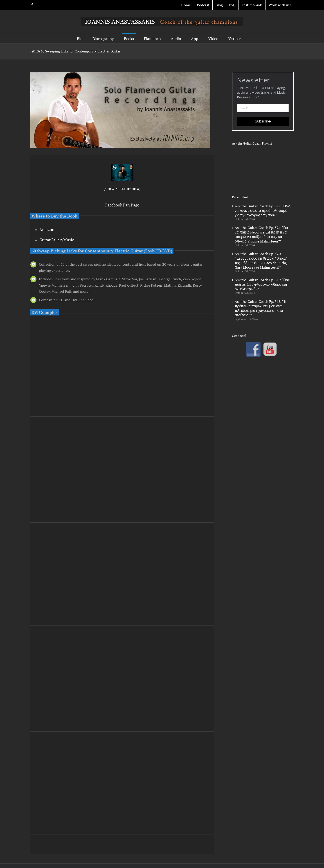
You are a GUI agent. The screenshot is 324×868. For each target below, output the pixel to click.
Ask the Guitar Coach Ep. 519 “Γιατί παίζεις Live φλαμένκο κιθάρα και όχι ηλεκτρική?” (262, 284)
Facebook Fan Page (122, 205)
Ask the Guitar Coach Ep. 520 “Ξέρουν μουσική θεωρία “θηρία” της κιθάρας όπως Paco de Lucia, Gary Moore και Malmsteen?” (261, 261)
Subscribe (263, 121)
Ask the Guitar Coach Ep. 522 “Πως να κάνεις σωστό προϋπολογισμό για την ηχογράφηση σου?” (263, 211)
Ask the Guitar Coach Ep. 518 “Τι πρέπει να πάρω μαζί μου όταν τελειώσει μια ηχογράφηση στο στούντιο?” (260, 308)
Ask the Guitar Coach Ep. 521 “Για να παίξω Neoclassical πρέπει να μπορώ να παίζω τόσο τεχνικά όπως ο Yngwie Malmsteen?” (261, 234)
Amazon (47, 229)
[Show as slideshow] (122, 189)
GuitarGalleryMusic (57, 240)
